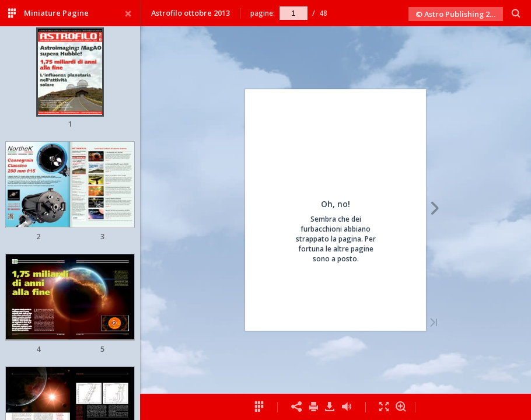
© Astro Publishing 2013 (459, 14)
